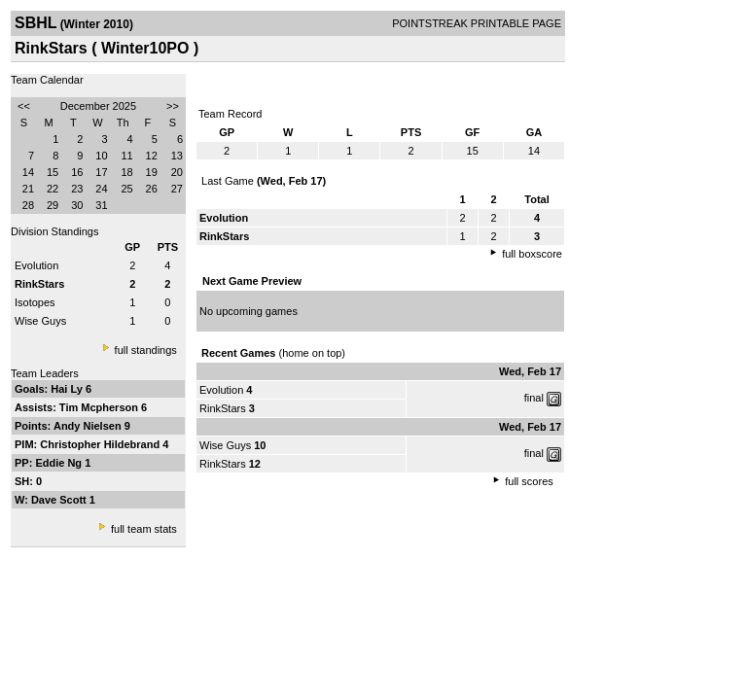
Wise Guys (40, 321)
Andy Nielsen (89, 426)
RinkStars (223, 408)
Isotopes (35, 302)
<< (24, 106)
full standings (146, 350)
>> (173, 106)
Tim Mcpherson (100, 407)
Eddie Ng (60, 463)
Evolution (36, 265)
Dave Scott (60, 500)
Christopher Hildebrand (101, 444)
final (534, 398)
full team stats (144, 529)
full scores (529, 481)
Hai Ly (68, 389)
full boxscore (532, 254)
